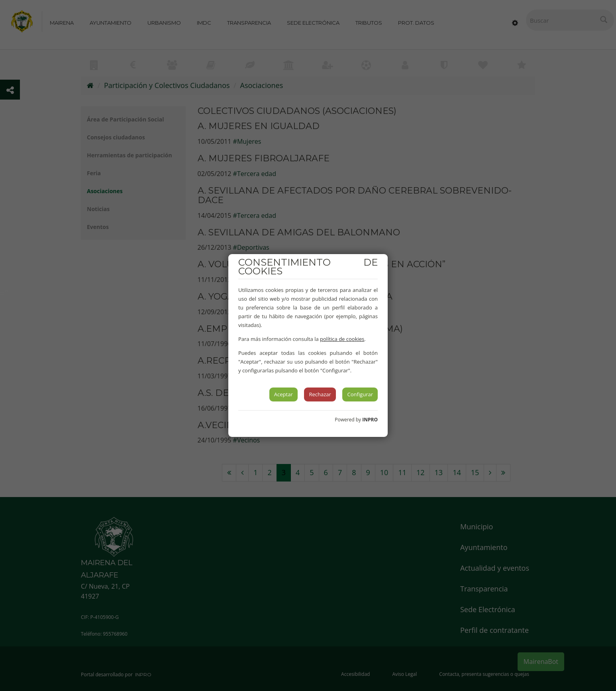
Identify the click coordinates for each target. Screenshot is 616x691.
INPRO (370, 420)
